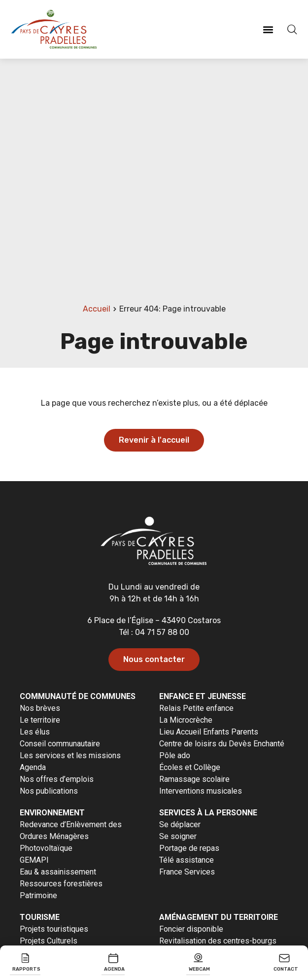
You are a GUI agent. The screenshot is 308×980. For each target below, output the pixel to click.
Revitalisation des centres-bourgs (218, 941)
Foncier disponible (191, 929)
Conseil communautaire (60, 744)
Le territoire (40, 720)
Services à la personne (208, 813)
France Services (187, 872)
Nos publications (49, 791)
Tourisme (40, 917)
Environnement (52, 813)
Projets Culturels (49, 941)
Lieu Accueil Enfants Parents (209, 732)
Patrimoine (38, 895)
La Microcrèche (186, 720)
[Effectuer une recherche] (291, 30)
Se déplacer (180, 824)
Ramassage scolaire (194, 779)
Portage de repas (189, 848)
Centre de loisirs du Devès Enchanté (222, 744)
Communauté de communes (78, 696)
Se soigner (178, 836)
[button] (268, 29)
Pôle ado (175, 755)
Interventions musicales (201, 791)
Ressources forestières (61, 884)
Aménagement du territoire (219, 917)
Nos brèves (40, 708)
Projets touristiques (54, 929)
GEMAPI (34, 860)
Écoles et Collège (190, 767)
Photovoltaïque (46, 848)
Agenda (33, 767)
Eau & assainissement (58, 872)
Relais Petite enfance (196, 708)
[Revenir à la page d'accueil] (54, 29)
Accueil (97, 309)
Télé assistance (187, 860)
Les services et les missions (70, 755)
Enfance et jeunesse (203, 696)
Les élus (35, 732)
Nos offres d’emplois (57, 779)
